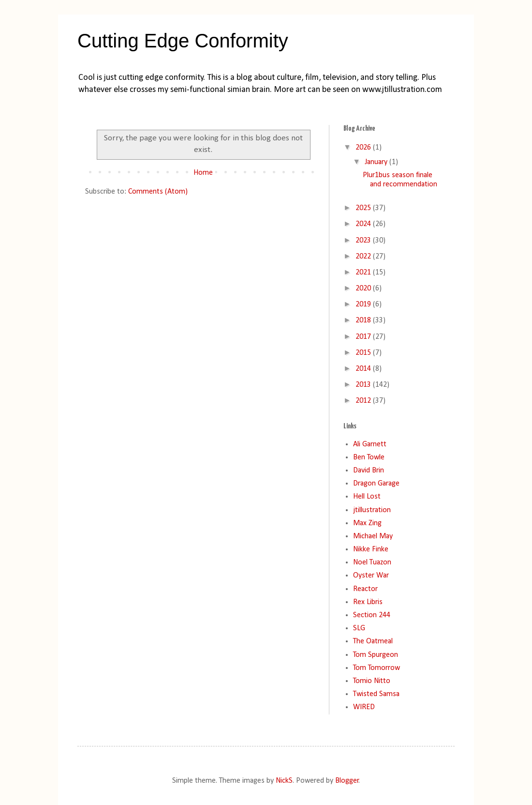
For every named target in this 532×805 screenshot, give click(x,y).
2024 (364, 224)
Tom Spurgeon (376, 655)
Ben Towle (369, 457)
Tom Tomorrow (377, 668)
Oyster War (371, 576)
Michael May (373, 536)
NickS (284, 781)
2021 (364, 273)
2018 (364, 320)
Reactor (365, 589)
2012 (364, 401)
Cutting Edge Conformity (183, 41)
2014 (364, 369)
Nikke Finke (371, 549)
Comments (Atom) (158, 192)
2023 (364, 241)
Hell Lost (367, 497)
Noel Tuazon (372, 562)
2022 (364, 257)
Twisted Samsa (376, 694)
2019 (364, 304)
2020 (364, 289)
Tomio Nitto (372, 681)
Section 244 (372, 615)
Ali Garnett (370, 444)
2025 (364, 208)
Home (203, 173)
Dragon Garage (376, 484)
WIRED (364, 707)
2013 (364, 385)
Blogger (347, 781)
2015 (364, 353)
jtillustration (372, 510)
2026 (364, 148)
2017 (364, 337)
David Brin (369, 471)
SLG (359, 628)
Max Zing (367, 523)
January (377, 162)
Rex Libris (368, 602)
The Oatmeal (373, 641)
